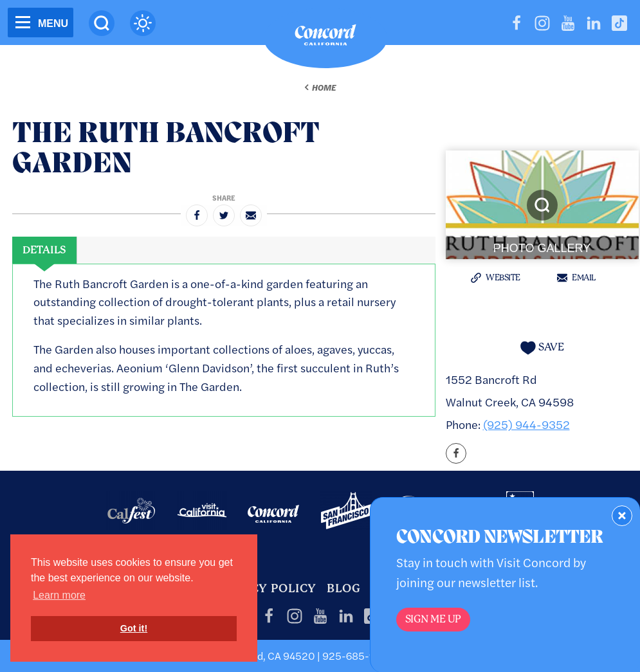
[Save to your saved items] (542, 348)
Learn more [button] (59, 595)
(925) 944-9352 (526, 424)
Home (324, 87)
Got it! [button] (134, 628)
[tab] (44, 250)
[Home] (325, 38)
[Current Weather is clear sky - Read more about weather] (143, 23)
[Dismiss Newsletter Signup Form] (622, 516)
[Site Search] (102, 23)
